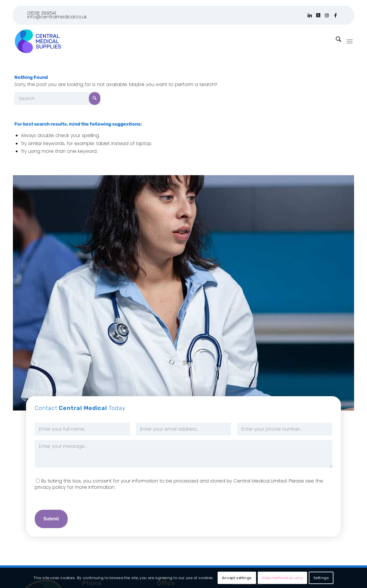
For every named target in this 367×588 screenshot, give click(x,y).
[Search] (57, 98)
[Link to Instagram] (327, 15)
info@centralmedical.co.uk (57, 17)
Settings (321, 578)
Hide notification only (282, 578)
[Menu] (350, 41)
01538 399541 (42, 13)
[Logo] (38, 41)
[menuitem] (350, 41)
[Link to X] (318, 15)
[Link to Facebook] (335, 15)
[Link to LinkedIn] (310, 15)
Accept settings (237, 578)
